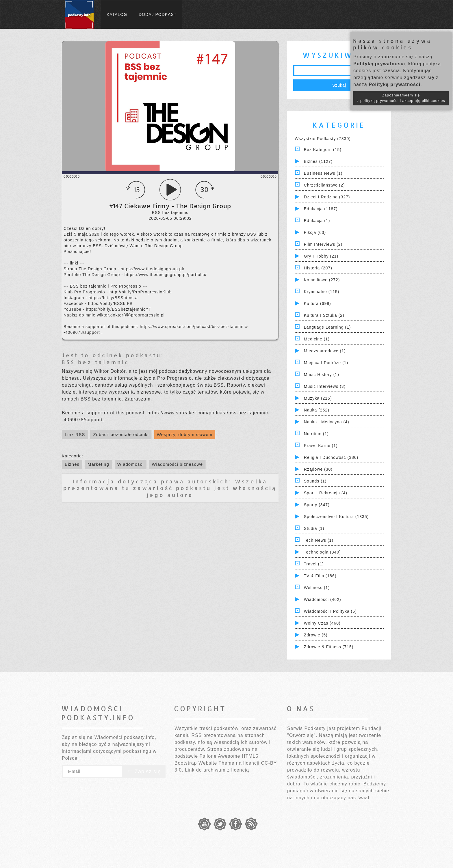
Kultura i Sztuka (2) (324, 315)
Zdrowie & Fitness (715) (329, 647)
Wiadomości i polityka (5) (330, 611)
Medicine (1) (317, 339)
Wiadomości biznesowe (177, 464)
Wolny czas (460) (322, 623)
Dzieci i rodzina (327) (327, 197)
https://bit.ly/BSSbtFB (110, 303)
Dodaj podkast (158, 14)
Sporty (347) (317, 505)
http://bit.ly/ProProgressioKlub (141, 292)
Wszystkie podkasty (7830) (323, 139)
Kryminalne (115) (322, 292)
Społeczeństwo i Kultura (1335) (336, 517)
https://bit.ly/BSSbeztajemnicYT (118, 309)
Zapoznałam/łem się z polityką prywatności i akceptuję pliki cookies (401, 98)
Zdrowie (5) (316, 635)
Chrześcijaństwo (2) (324, 185)
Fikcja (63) (315, 232)
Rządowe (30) (318, 469)
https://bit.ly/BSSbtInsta (113, 298)
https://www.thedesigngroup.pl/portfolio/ (166, 275)
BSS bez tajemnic (95, 362)
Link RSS (75, 434)
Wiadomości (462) (323, 599)
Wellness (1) (317, 588)
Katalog (117, 14)
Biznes (72, 464)
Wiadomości (131, 464)
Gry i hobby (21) (321, 256)
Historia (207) (318, 268)
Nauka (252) (317, 410)
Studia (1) (314, 528)
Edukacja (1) (317, 221)
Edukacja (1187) (321, 209)
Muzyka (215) (318, 398)
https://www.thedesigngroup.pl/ (153, 269)
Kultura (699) (318, 303)
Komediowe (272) (322, 280)
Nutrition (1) (316, 434)
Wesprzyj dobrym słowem (185, 434)
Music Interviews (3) (325, 386)
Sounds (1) (315, 481)
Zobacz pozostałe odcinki (121, 434)
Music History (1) (322, 375)
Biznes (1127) (318, 161)
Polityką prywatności (379, 64)
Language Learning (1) (327, 327)
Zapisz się (144, 772)
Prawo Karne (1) (321, 446)
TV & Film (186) (320, 576)
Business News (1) (323, 173)
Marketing (98, 464)
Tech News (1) (319, 540)
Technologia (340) (322, 552)
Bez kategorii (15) (323, 150)
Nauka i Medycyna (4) (327, 422)
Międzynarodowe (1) (325, 351)
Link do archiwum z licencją (217, 770)
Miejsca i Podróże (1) (326, 363)
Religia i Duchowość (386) (331, 457)
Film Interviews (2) (323, 244)
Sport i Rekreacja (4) (326, 493)
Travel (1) (314, 564)
